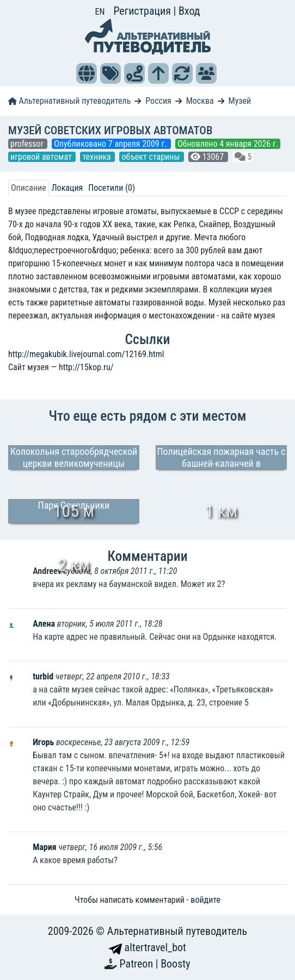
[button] (87, 73)
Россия (158, 101)
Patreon (138, 964)
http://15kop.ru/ (86, 367)
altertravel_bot (147, 947)
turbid (44, 676)
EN (100, 12)
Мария (44, 847)
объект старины (152, 157)
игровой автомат (42, 157)
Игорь (44, 742)
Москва (200, 101)
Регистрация (143, 11)
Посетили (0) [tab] (112, 188)
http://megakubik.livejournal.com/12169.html (86, 354)
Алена (45, 624)
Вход (189, 11)
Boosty (175, 964)
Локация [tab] (67, 188)
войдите (205, 900)
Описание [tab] (29, 188)
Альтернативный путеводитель (69, 101)
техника (97, 157)
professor (28, 144)
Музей (240, 101)
